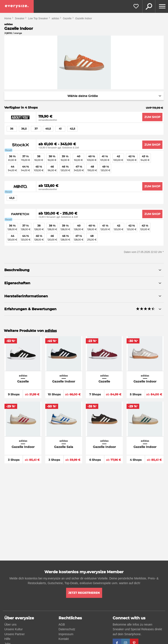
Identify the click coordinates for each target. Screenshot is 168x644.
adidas (55, 18)
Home (8, 18)
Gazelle (67, 18)
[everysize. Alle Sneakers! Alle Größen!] (17, 6)
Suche (149, 6)
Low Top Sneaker (38, 18)
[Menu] (162, 6)
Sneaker (20, 18)
